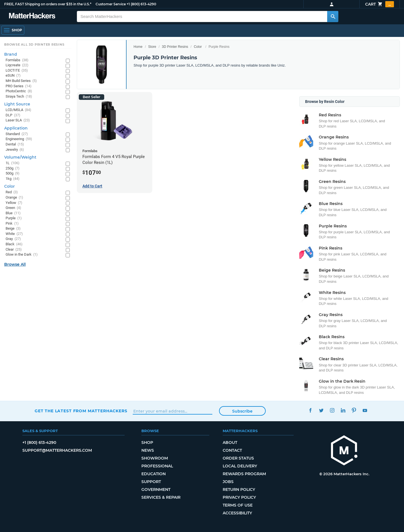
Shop (147, 442)
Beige (13, 229)
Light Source (17, 104)
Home (138, 47)
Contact (232, 450)
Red (12, 192)
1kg (13, 179)
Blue (13, 213)
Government (156, 489)
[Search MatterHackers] (333, 17)
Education (154, 474)
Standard (17, 134)
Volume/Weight (20, 157)
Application (16, 128)
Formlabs (17, 60)
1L (13, 163)
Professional (157, 466)
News (148, 450)
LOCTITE (17, 71)
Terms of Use (238, 505)
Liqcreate (17, 65)
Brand (11, 54)
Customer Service (111, 4)
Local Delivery (240, 466)
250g (13, 169)
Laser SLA (18, 120)
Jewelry (15, 150)
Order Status (238, 458)
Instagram (332, 410)
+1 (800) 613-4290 (141, 4)
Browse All (15, 264)
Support (151, 482)
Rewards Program (244, 474)
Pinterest (354, 410)
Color (198, 47)
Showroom (155, 458)
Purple (14, 218)
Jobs (228, 482)
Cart (380, 4)
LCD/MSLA (18, 110)
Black (14, 244)
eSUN (13, 76)
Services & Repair (161, 497)
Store (152, 47)
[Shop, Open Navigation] (13, 30)
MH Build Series (21, 81)
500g (13, 174)
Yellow (14, 203)
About (230, 442)
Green (13, 208)
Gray (13, 239)
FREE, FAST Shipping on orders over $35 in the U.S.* (48, 4)
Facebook (310, 410)
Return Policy (239, 489)
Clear (14, 250)
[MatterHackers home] (344, 451)
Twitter (321, 410)
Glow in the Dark (22, 255)
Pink (12, 224)
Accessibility (237, 513)
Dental (15, 144)
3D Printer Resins (175, 47)
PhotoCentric (19, 91)
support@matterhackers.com (57, 450)
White (14, 234)
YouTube (365, 410)
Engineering (19, 139)
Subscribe (242, 411)
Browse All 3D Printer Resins (34, 44)
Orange (14, 198)
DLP (13, 115)
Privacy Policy (239, 497)
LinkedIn (343, 410)
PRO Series (19, 86)
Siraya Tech (19, 97)
